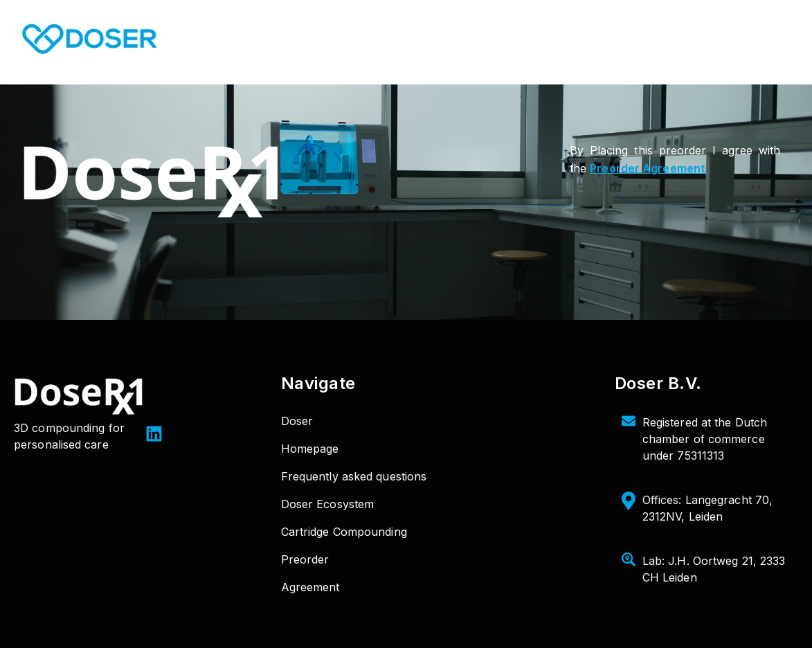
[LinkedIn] (154, 436)
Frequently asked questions (354, 476)
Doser (297, 421)
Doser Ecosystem (328, 504)
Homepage (310, 449)
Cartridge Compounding (344, 532)
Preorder (305, 559)
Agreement (310, 587)
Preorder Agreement (647, 168)
